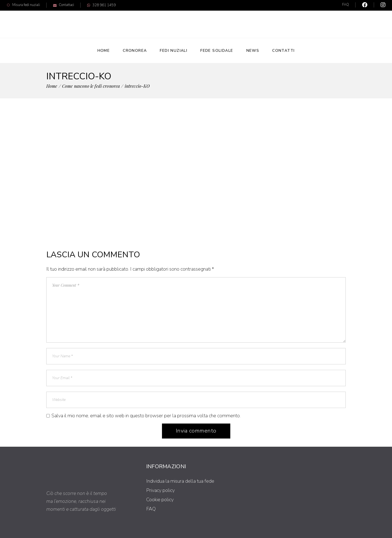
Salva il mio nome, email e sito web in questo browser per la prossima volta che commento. (146, 416)
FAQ (346, 5)
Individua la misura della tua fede (180, 481)
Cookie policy (160, 500)
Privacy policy (160, 490)
